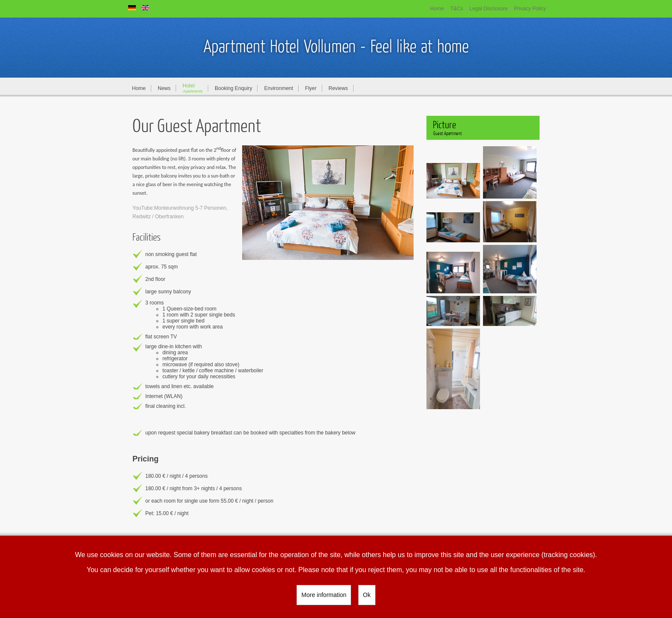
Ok (367, 595)
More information (324, 595)
